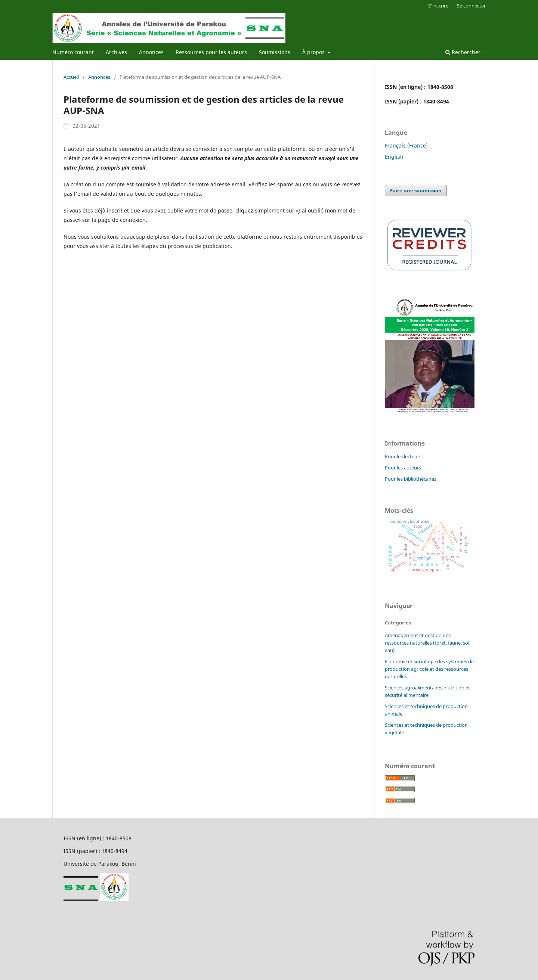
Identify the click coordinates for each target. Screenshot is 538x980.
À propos (314, 52)
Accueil (71, 77)
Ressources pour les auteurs (211, 52)
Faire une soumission (416, 190)
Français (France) (406, 145)
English (394, 157)
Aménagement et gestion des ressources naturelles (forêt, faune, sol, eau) (428, 643)
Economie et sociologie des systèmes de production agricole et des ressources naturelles (429, 669)
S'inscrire (438, 6)
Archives (116, 52)
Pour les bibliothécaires (411, 479)
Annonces (151, 52)
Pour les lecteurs (403, 456)
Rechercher (463, 52)
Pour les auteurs (403, 468)
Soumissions (275, 52)
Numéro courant (73, 52)
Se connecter (471, 6)
